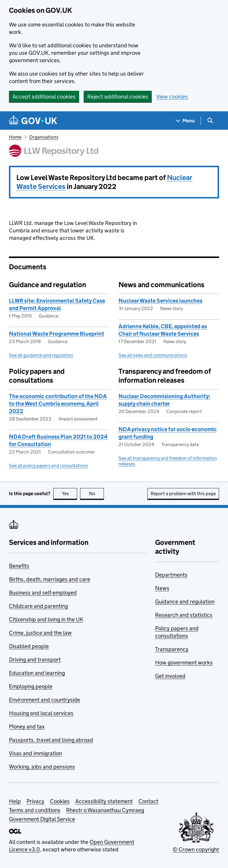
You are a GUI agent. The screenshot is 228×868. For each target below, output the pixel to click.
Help (15, 801)
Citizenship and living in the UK (46, 619)
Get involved (170, 676)
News (162, 588)
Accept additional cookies (44, 97)
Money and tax (27, 727)
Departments (171, 575)
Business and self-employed (43, 593)
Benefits (19, 566)
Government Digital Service (42, 819)
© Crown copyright (196, 849)
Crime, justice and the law (40, 633)
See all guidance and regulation (41, 355)
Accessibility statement (104, 801)
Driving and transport (35, 660)
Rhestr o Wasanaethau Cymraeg (105, 810)
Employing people (31, 686)
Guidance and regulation (185, 602)
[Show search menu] (210, 121)
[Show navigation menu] (185, 121)
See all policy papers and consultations (49, 466)
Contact (148, 801)
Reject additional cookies (118, 97)
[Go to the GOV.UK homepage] (33, 121)
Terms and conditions (35, 810)
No (97, 494)
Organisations (44, 137)
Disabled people (29, 646)
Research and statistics (184, 615)
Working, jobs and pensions (42, 767)
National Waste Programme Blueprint (57, 334)
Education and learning (37, 673)
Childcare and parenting (38, 606)
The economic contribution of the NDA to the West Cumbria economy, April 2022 (58, 404)
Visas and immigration (35, 753)
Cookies (60, 801)
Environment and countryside (44, 700)
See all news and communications (153, 355)
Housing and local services (41, 713)
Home (15, 137)
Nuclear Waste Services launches (160, 301)
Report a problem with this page (183, 494)
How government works (184, 663)
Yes (70, 494)
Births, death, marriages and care (50, 579)
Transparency (172, 649)
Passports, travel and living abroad (51, 740)
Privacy (35, 801)
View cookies (172, 97)
